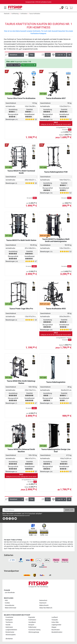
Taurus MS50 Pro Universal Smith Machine (21, 450)
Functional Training (34, 630)
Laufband (55, 617)
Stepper (54, 627)
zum (10, 593)
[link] (4, 519)
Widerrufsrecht (44, 605)
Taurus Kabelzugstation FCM (56, 172)
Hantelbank (32, 622)
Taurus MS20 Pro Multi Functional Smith (21, 172)
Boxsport (31, 625)
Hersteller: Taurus (13, 65)
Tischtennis (9, 622)
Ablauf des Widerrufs (46, 608)
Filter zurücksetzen (29, 65)
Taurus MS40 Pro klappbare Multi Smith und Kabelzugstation (56, 240)
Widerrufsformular (11, 608)
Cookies (7, 603)
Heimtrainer (9, 627)
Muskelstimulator (57, 632)
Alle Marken (9, 639)
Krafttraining (15, 14)
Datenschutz (43, 600)
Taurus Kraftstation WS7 (56, 98)
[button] (69, 55)
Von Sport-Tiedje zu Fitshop (13, 540)
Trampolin (55, 620)
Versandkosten (10, 605)
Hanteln (8, 625)
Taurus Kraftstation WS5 (56, 309)
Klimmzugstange (34, 632)
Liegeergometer (56, 625)
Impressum (43, 603)
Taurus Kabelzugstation (56, 382)
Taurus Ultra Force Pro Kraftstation (21, 98)
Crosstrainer (9, 617)
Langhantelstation (11, 630)
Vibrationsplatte (11, 635)
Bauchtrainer (56, 630)
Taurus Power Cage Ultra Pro (21, 309)
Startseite (7, 14)
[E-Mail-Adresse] (33, 510)
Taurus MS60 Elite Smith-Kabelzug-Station (21, 382)
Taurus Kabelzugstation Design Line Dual (56, 450)
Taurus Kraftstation (35, 14)
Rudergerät (9, 620)
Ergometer (32, 617)
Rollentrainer (32, 627)
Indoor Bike (55, 622)
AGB (6, 600)
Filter (32, 55)
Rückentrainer (10, 632)
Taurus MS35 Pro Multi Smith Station (21, 240)
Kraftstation (24, 14)
